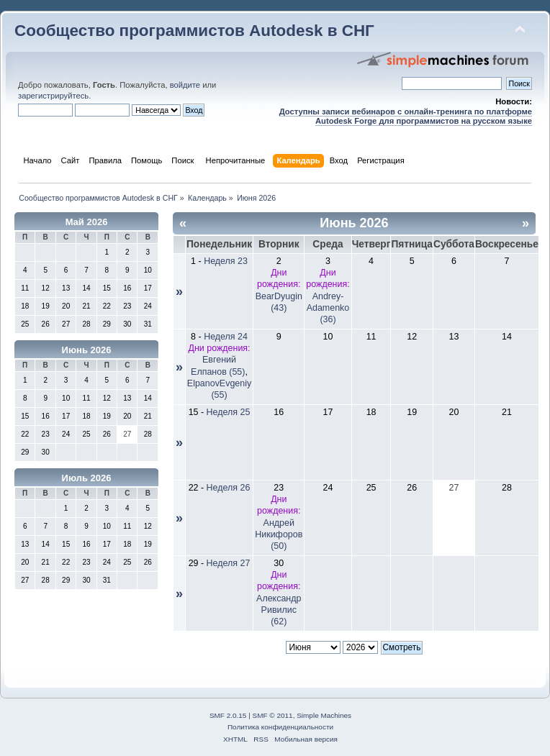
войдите (185, 85)
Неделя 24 (226, 337)
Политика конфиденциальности (280, 727)
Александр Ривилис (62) (279, 610)
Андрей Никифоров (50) (279, 534)
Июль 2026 (87, 478)
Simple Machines (324, 715)
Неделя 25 (229, 412)
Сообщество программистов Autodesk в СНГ (194, 31)
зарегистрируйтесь (53, 96)
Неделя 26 (229, 488)
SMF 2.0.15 (228, 715)
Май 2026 (87, 222)
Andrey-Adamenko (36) (328, 308)
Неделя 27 (229, 563)
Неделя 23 (226, 261)
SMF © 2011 (273, 715)
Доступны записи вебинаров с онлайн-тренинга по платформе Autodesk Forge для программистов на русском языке (406, 116)
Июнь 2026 (87, 350)
